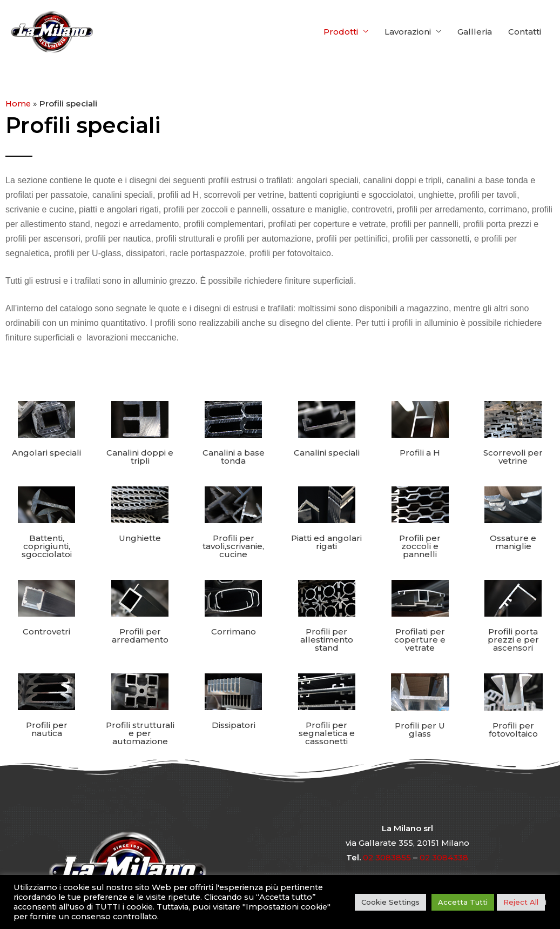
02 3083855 (387, 857)
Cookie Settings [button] (390, 902)
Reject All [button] (521, 902)
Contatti (525, 32)
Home (19, 103)
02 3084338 (444, 857)
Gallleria (475, 32)
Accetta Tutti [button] (463, 902)
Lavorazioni (408, 32)
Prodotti (341, 32)
